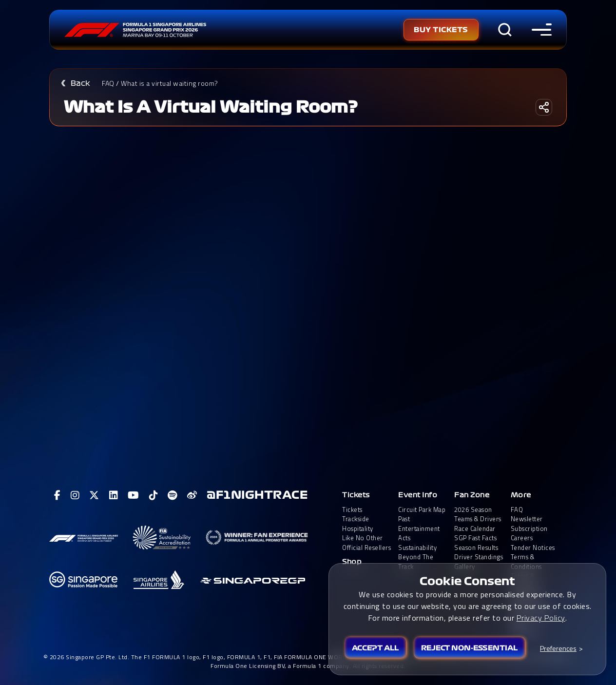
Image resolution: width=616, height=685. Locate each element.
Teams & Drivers (478, 519)
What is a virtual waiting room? (170, 83)
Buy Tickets (441, 30)
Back (80, 83)
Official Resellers (366, 548)
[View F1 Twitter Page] (94, 495)
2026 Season (473, 510)
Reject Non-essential (469, 648)
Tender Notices (533, 548)
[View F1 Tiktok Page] (154, 495)
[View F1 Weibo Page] (192, 495)
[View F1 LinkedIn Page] (114, 495)
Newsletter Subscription (529, 524)
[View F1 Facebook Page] (58, 495)
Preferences (558, 648)
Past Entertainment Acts (419, 528)
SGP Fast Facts (475, 538)
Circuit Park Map (422, 510)
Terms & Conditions (526, 562)
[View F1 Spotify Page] (173, 495)
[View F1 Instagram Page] (75, 495)
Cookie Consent (467, 581)
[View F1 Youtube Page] (134, 495)
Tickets (356, 495)
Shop (352, 562)
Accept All (375, 648)
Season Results (476, 548)
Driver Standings (479, 557)
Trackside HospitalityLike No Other (363, 528)
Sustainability (417, 548)
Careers (522, 538)
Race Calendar (475, 529)
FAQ (108, 83)
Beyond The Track (416, 562)
